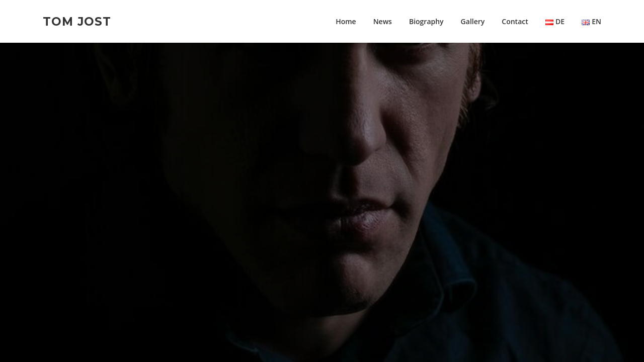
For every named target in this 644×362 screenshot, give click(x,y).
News (383, 21)
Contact (515, 21)
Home (346, 21)
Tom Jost (77, 21)
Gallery (473, 21)
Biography (426, 21)
